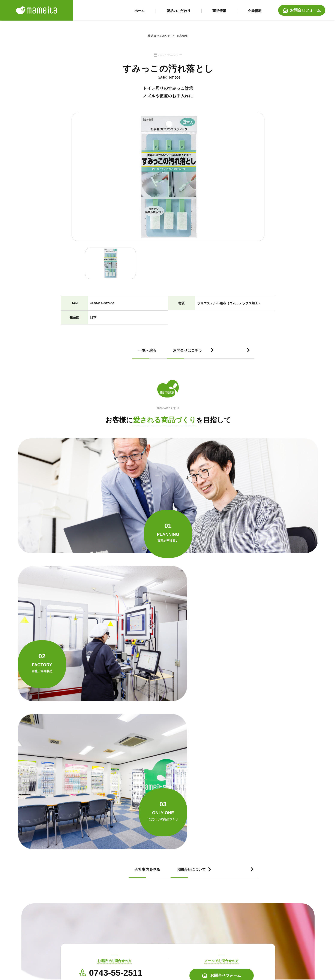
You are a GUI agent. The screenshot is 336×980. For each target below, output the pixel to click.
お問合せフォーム (305, 11)
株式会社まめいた (159, 36)
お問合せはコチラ (194, 354)
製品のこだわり (139, 952)
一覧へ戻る (81, 354)
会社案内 (199, 952)
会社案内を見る (85, 707)
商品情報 (180, 36)
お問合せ (226, 952)
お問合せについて (194, 707)
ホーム (108, 952)
